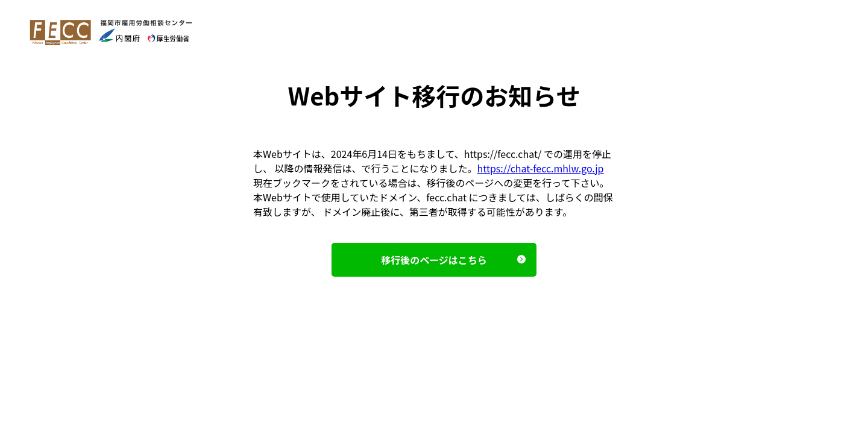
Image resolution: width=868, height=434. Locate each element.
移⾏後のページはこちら (434, 260)
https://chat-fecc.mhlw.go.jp (541, 168)
